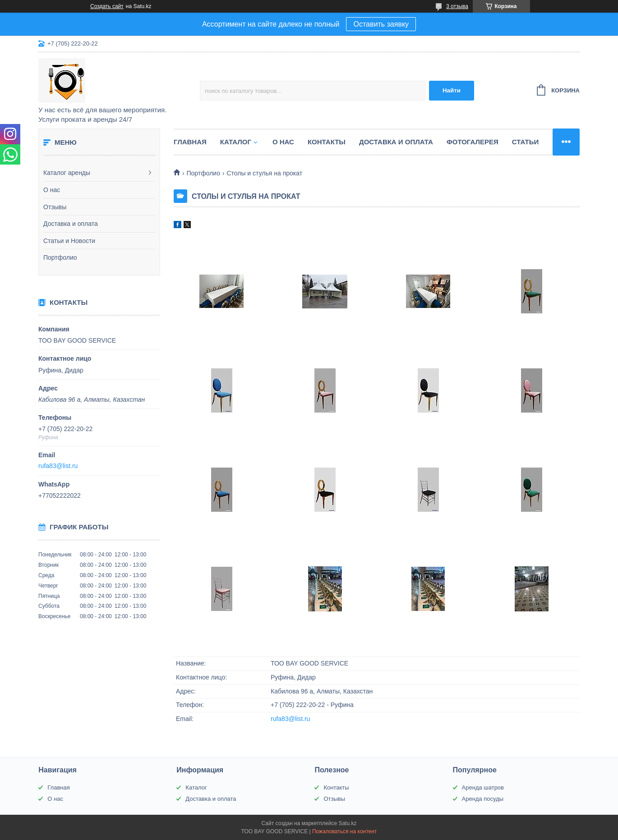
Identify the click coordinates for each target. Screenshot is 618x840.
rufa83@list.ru (58, 466)
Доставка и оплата (71, 224)
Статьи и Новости (69, 241)
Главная (190, 142)
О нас (52, 190)
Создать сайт (107, 6)
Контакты (327, 142)
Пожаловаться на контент (344, 831)
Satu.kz (347, 823)
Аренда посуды (483, 799)
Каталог (236, 142)
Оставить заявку (381, 24)
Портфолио (60, 257)
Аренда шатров (483, 787)
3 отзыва (457, 6)
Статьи (526, 142)
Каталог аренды (67, 173)
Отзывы (55, 207)
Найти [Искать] (452, 90)
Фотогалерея (473, 142)
